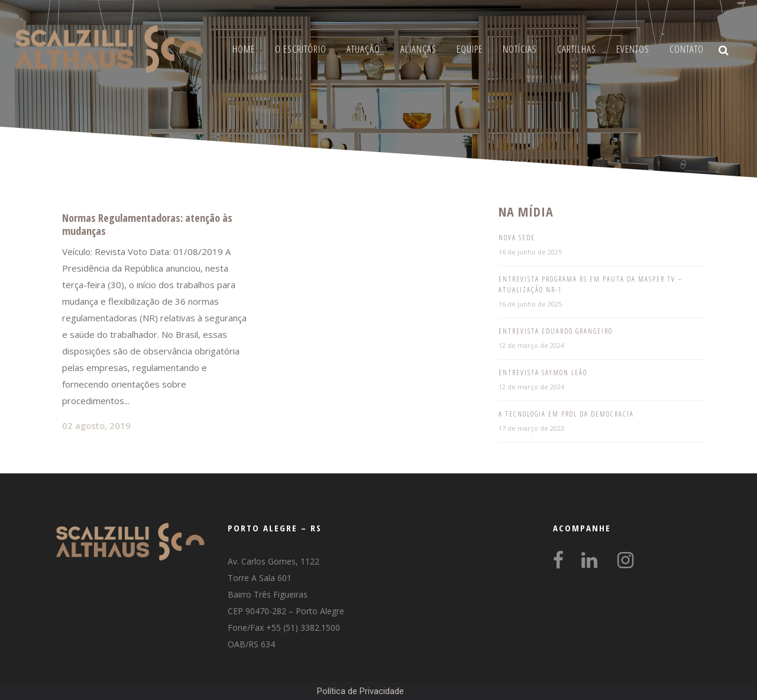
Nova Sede (517, 238)
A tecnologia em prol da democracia (566, 414)
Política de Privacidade (360, 691)
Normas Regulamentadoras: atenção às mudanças (147, 224)
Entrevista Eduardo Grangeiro (556, 331)
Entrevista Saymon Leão (543, 372)
